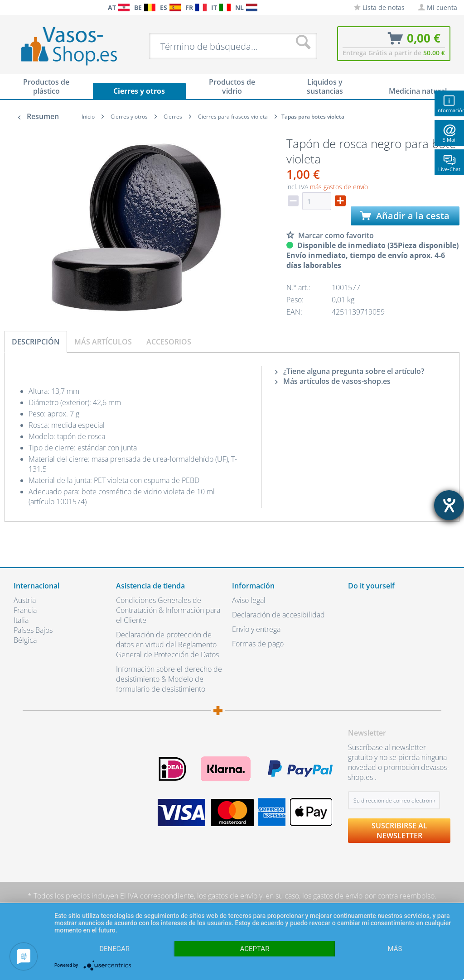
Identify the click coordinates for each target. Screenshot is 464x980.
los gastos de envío (227, 896)
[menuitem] (9, 7)
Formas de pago (258, 644)
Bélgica (25, 640)
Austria (25, 600)
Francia (25, 610)
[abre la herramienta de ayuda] (449, 505)
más (395, 949)
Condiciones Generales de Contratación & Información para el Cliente (168, 610)
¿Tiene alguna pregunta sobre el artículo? (350, 371)
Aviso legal (249, 600)
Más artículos (103, 342)
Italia (21, 620)
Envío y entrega (256, 629)
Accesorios (169, 342)
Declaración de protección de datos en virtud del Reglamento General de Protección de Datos (167, 645)
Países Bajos (33, 630)
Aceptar (255, 949)
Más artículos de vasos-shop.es (333, 381)
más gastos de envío (339, 187)
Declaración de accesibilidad (278, 615)
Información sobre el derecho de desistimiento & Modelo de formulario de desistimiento (169, 679)
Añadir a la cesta (405, 216)
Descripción (36, 342)
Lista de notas (379, 7)
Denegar (114, 949)
